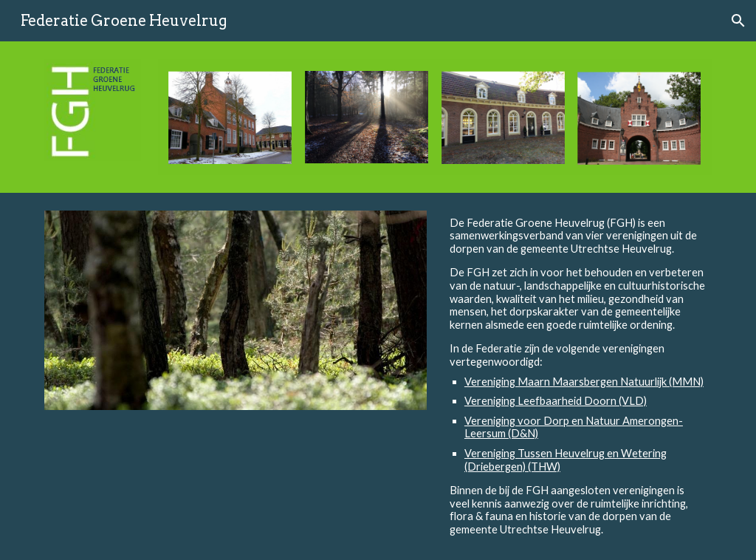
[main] (578, 376)
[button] (738, 21)
